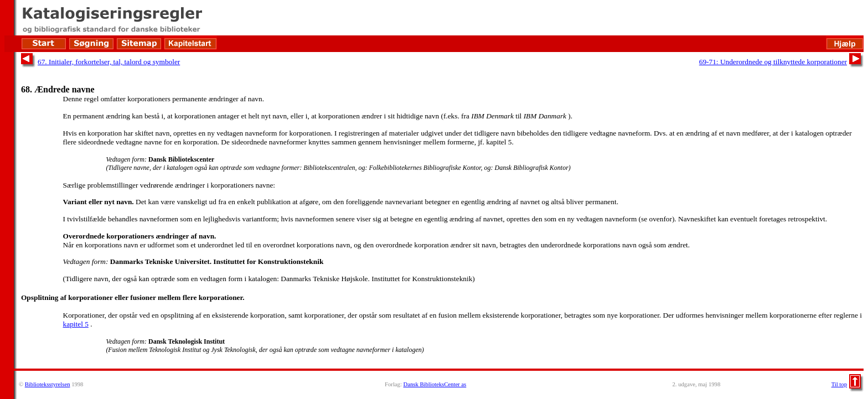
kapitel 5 (76, 324)
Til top (839, 384)
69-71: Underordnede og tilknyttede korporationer (773, 62)
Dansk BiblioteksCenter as (435, 384)
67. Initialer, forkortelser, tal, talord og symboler (109, 62)
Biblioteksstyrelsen (48, 384)
